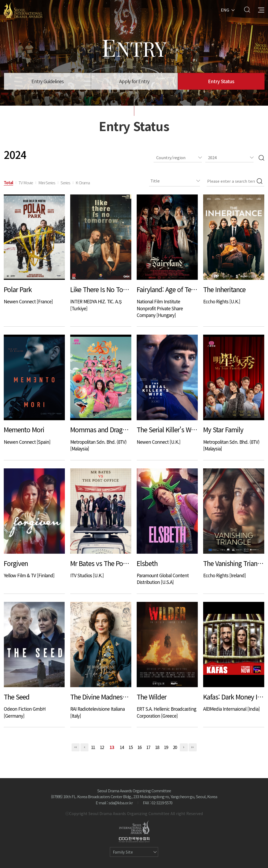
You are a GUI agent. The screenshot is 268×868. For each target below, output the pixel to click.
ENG (225, 9)
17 (148, 747)
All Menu (261, 9)
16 (140, 747)
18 (157, 747)
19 (166, 747)
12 (102, 747)
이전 (84, 747)
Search (247, 9)
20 (175, 747)
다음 (184, 747)
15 (131, 747)
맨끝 (193, 747)
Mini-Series (47, 183)
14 (122, 747)
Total (8, 183)
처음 (76, 747)
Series (65, 183)
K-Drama (83, 183)
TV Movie (26, 183)
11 (93, 747)
